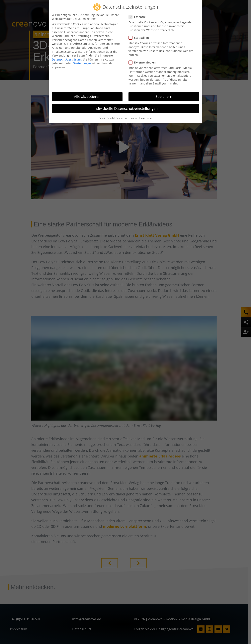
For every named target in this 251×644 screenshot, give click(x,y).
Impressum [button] (146, 115)
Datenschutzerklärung (67, 57)
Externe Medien (143, 60)
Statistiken (140, 35)
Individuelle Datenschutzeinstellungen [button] (126, 106)
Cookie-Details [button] (106, 115)
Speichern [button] (164, 94)
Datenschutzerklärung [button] (127, 115)
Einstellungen (82, 61)
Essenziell (139, 14)
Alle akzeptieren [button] (87, 94)
